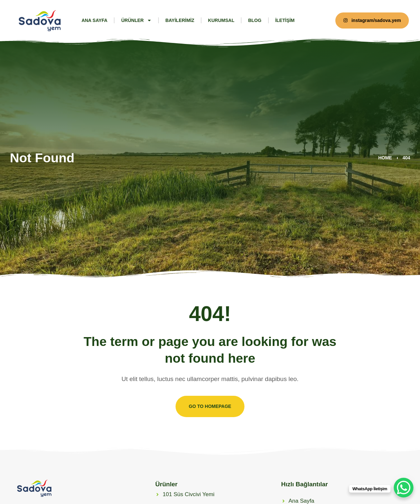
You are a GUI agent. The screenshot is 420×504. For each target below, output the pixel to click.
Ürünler (136, 20)
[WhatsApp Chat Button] (404, 488)
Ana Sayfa (94, 20)
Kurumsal (221, 20)
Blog (255, 20)
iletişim (285, 20)
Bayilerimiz (180, 20)
